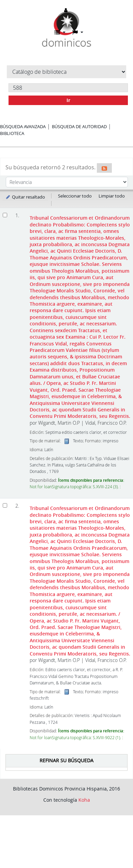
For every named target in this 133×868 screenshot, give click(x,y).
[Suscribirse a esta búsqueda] (104, 168)
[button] (60, 32)
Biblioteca (12, 133)
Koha (84, 800)
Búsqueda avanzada (23, 126)
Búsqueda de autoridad (79, 126)
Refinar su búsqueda (66, 760)
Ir (68, 100)
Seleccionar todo (75, 196)
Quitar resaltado (25, 197)
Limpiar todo (112, 196)
